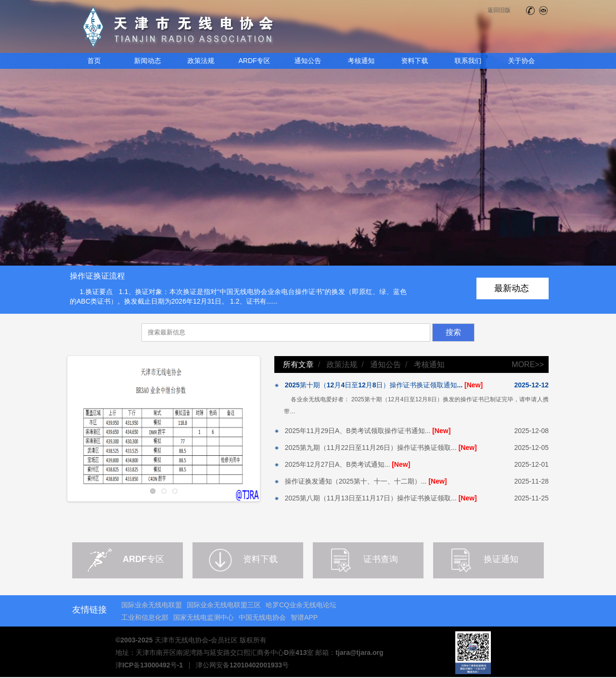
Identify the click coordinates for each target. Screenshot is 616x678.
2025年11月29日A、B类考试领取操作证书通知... (362, 431)
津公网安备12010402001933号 (242, 665)
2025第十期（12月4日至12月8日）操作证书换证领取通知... (379, 385)
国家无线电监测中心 (204, 617)
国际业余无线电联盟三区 (224, 605)
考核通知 (429, 365)
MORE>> (528, 365)
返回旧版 (499, 10)
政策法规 (342, 365)
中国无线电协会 (262, 617)
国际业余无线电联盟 (152, 605)
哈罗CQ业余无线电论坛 (301, 605)
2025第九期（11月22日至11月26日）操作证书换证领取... (376, 448)
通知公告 (385, 365)
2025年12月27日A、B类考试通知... (342, 464)
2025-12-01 (531, 464)
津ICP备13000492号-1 (149, 665)
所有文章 (298, 365)
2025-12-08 (531, 431)
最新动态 (512, 288)
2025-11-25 (531, 498)
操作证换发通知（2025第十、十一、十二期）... (361, 481)
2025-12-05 (531, 448)
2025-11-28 (531, 481)
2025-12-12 (531, 385)
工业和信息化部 (145, 617)
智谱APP (304, 617)
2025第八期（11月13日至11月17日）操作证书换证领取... (376, 498)
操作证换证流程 (97, 276)
